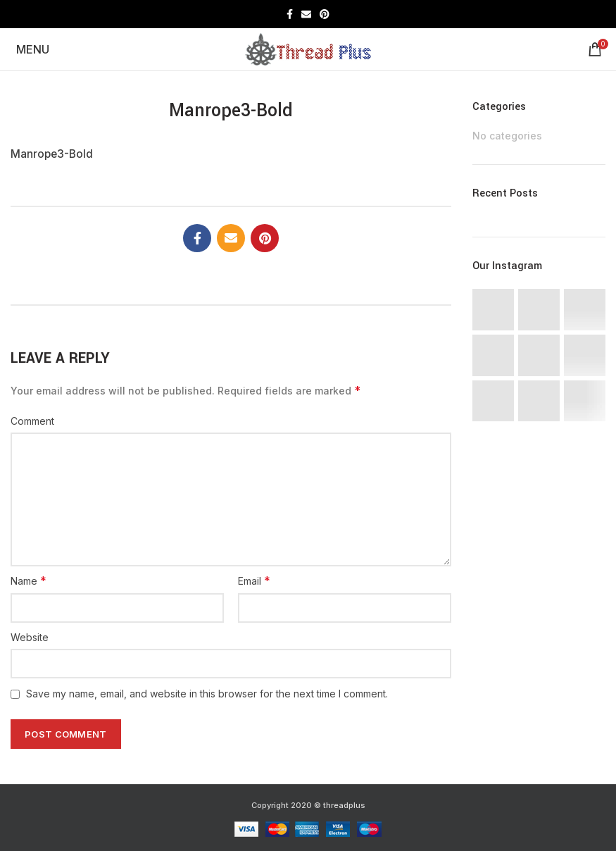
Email (254, 580)
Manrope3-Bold (52, 154)
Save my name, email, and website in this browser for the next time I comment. (207, 694)
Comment (32, 421)
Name (29, 580)
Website (30, 637)
